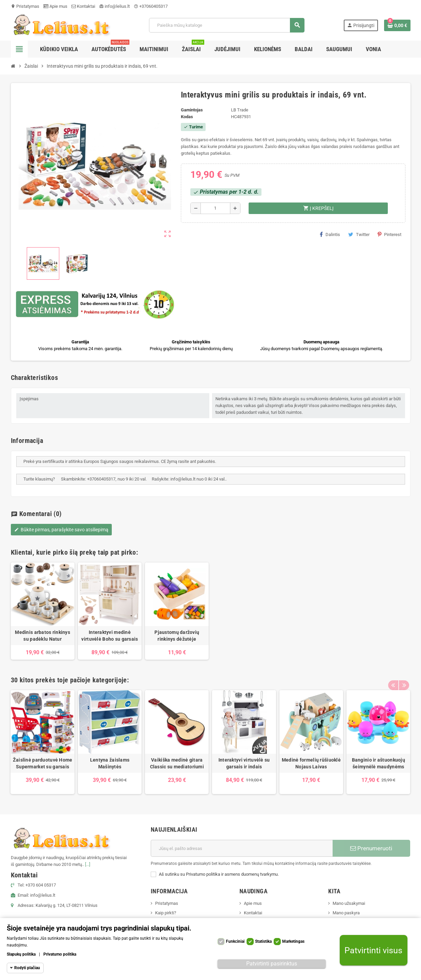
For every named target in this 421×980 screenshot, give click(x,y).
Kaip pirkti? (166, 913)
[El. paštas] (242, 848)
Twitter (359, 234)
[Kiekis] (216, 208)
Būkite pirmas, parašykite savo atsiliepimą (61, 530)
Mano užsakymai (349, 903)
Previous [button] (393, 678)
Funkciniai (235, 941)
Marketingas (293, 941)
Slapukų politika (21, 954)
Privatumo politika (60, 954)
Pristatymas (25, 6)
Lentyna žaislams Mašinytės (110, 763)
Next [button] (404, 678)
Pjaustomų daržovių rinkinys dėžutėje (177, 636)
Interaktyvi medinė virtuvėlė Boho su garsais (110, 636)
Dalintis (330, 234)
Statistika (263, 941)
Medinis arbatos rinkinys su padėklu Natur (43, 636)
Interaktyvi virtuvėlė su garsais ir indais (244, 763)
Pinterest (390, 234)
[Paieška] (227, 25)
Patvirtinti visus (373, 950)
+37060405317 (151, 6)
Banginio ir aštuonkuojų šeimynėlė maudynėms (378, 763)
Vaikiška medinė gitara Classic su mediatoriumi (177, 763)
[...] (88, 864)
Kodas (187, 117)
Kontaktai (83, 6)
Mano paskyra (346, 913)
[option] (43, 611)
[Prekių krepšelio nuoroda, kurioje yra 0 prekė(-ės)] (397, 25)
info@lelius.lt (114, 6)
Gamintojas (192, 110)
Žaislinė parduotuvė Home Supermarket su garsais (43, 763)
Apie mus (55, 6)
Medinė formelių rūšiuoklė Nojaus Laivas (311, 763)
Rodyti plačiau (27, 968)
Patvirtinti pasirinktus (272, 964)
